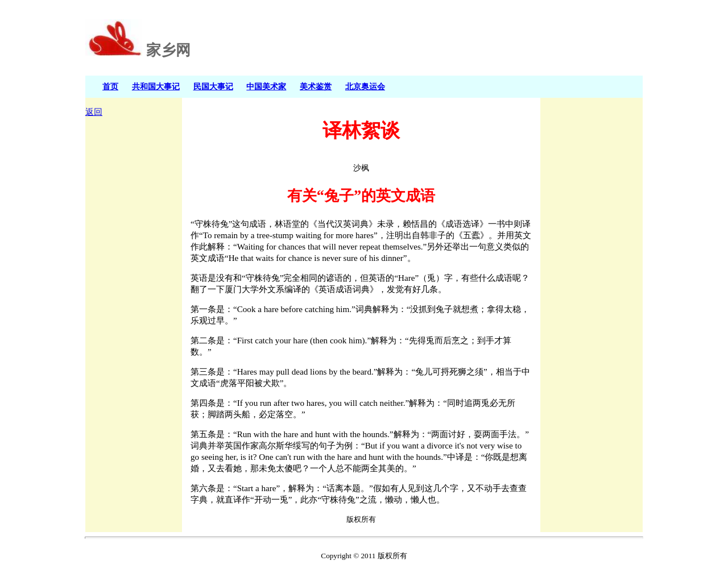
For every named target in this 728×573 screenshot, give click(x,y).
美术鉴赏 (316, 86)
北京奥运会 (365, 86)
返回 (94, 112)
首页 (110, 86)
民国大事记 (213, 86)
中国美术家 (266, 86)
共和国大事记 (156, 86)
